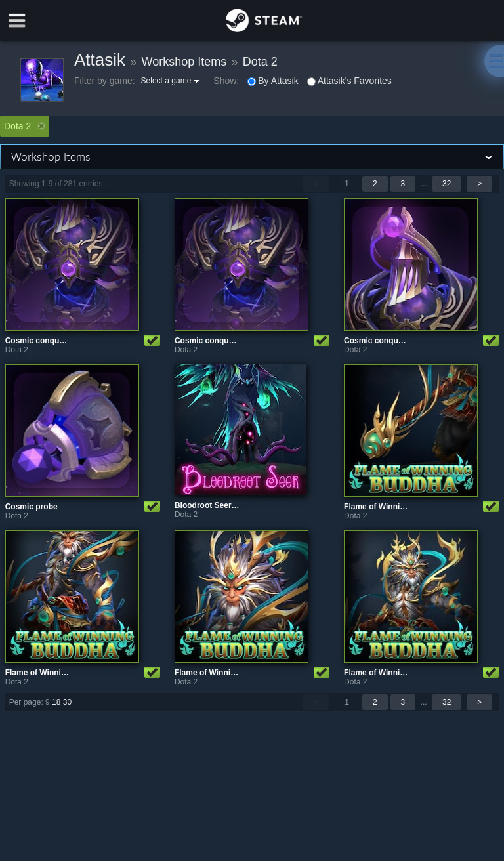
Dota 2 (260, 62)
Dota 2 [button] (25, 126)
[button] (172, 81)
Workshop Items (184, 62)
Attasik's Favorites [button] (349, 81)
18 (56, 702)
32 (447, 184)
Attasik (100, 60)
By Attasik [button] (273, 81)
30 (67, 702)
